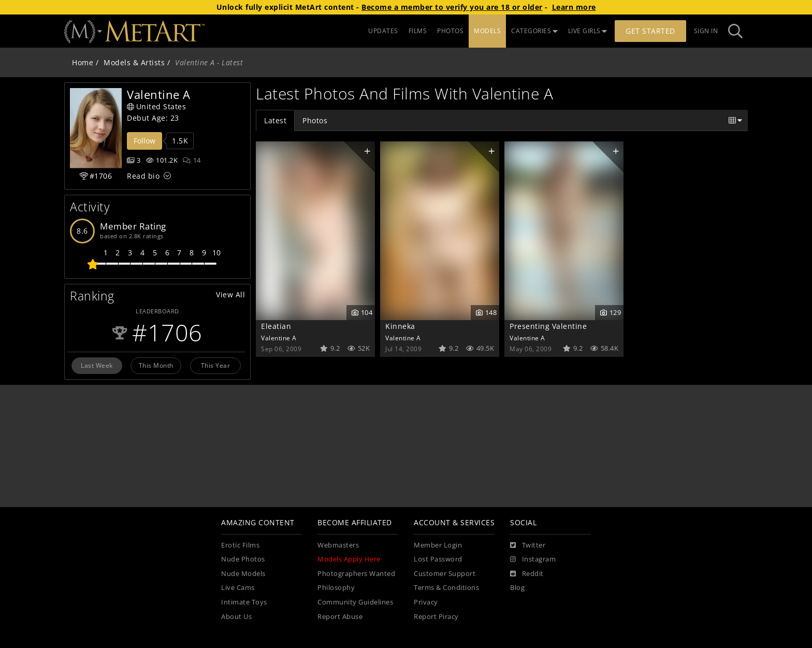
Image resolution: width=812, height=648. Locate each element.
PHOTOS (450, 31)
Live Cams (238, 588)
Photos (315, 120)
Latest (275, 120)
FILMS (418, 31)
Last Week (97, 365)
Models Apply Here (349, 559)
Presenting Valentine (548, 326)
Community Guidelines (355, 602)
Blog (517, 588)
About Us (236, 617)
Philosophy (336, 588)
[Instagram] (533, 559)
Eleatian (276, 326)
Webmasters (338, 545)
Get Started (650, 31)
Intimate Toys (244, 602)
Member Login (438, 545)
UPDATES (383, 31)
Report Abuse (340, 617)
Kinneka (400, 326)
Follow (144, 141)
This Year (216, 365)
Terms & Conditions (446, 588)
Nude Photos (243, 559)
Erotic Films (240, 545)
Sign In (706, 31)
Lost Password (438, 559)
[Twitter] (528, 545)
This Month (156, 365)
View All (230, 294)
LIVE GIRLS (588, 31)
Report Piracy (436, 617)
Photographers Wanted (356, 574)
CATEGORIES (534, 31)
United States (156, 106)
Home (83, 62)
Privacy (426, 602)
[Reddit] (527, 574)
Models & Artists (134, 62)
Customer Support (445, 574)
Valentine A (279, 338)
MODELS (487, 31)
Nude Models (243, 574)
